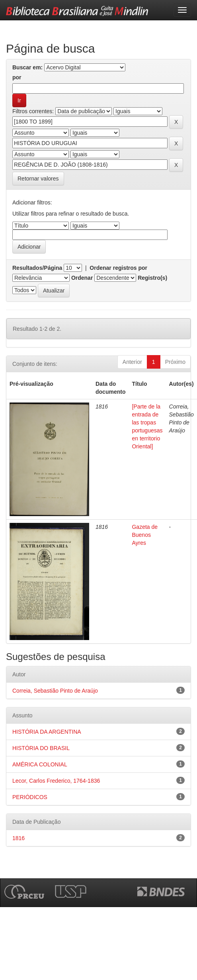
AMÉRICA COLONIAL (40, 764)
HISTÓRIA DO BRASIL (41, 748)
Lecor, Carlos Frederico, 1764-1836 (56, 781)
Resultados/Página (37, 268)
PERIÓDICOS (30, 797)
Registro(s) (152, 278)
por (17, 77)
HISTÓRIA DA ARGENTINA (47, 732)
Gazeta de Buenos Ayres (145, 535)
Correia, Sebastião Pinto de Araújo (55, 691)
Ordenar (82, 278)
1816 (19, 838)
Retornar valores (38, 179)
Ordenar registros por (118, 268)
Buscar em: (27, 67)
